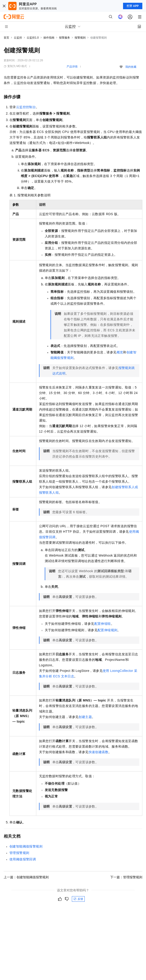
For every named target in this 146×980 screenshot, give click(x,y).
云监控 (18, 38)
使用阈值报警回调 (23, 859)
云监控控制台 (26, 107)
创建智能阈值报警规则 (26, 846)
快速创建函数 (98, 752)
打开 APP (133, 6)
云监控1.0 (33, 38)
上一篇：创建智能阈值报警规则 (26, 877)
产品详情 (72, 67)
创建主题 (85, 717)
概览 (120, 352)
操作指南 (49, 38)
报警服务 (65, 38)
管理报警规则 (19, 853)
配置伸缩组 (103, 624)
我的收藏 (131, 67)
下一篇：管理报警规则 (126, 877)
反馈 (78, 899)
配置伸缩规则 (107, 630)
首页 (6, 38)
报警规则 (80, 38)
